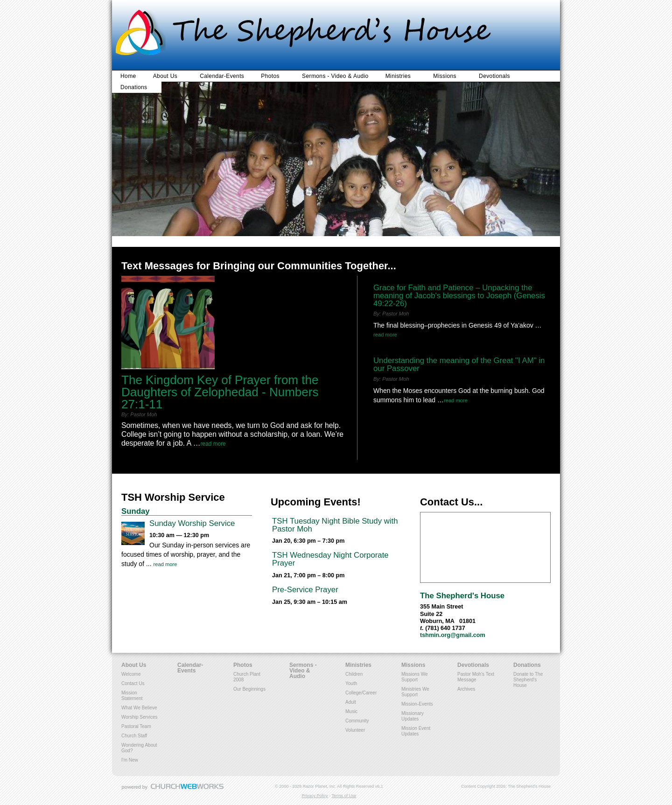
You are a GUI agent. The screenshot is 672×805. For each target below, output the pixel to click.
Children (354, 674)
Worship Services (140, 717)
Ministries (398, 76)
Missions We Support (415, 677)
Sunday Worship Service (192, 523)
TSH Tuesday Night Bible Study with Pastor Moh (335, 525)
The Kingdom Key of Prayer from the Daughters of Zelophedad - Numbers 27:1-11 (220, 392)
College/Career (361, 693)
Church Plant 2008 (247, 677)
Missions (445, 76)
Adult (351, 702)
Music (351, 711)
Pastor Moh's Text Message (476, 677)
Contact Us (133, 683)
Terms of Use (344, 796)
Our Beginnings (249, 689)
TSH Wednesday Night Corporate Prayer (330, 559)
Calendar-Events (222, 76)
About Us (165, 76)
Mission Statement (132, 696)
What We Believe (139, 708)
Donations (134, 87)
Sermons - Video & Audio (335, 76)
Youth (351, 683)
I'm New (130, 760)
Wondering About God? (139, 748)
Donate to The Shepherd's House (528, 680)
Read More (213, 444)
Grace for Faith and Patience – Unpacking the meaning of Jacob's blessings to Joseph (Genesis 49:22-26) (459, 296)
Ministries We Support (415, 692)
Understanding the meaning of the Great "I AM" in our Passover (459, 364)
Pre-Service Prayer (305, 590)
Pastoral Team (136, 726)
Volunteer (355, 730)
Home (128, 76)
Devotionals (494, 76)
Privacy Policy (315, 796)
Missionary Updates (413, 716)
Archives (466, 689)
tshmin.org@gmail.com (453, 635)
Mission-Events (417, 704)
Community (357, 721)
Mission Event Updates (416, 731)
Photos (270, 76)
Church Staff (134, 736)
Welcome (131, 674)
